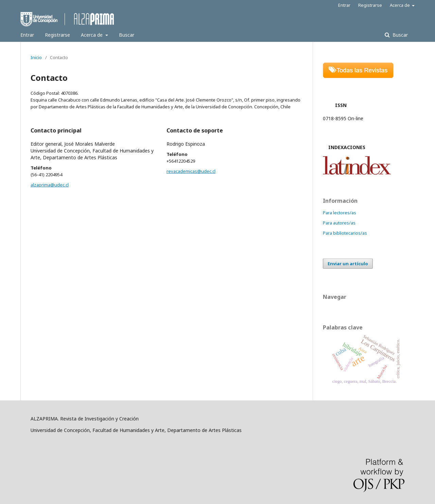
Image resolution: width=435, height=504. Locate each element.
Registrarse (57, 35)
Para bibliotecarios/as (345, 233)
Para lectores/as (340, 213)
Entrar (27, 35)
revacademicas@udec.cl (191, 171)
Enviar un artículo (348, 264)
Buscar (127, 35)
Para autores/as (339, 223)
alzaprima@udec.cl (50, 185)
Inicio (36, 57)
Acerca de (92, 35)
